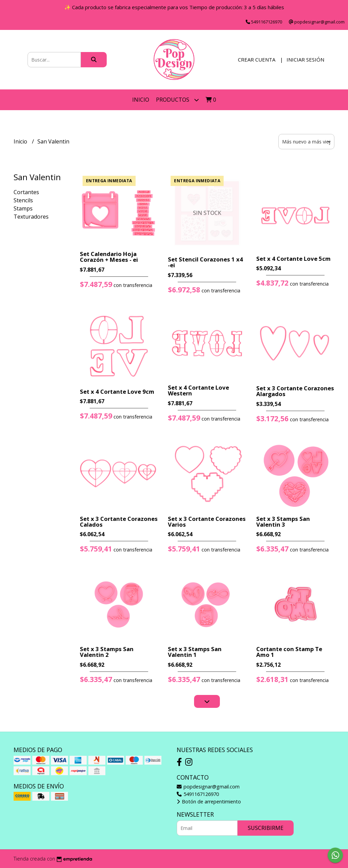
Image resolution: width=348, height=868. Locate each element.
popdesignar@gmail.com (208, 787)
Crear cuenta (257, 59)
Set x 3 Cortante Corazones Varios (207, 522)
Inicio (141, 100)
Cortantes (26, 192)
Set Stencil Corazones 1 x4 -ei (205, 262)
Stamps (23, 208)
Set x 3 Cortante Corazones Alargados (295, 391)
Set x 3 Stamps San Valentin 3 (283, 522)
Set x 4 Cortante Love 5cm (293, 259)
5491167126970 (198, 794)
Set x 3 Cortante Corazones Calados (119, 522)
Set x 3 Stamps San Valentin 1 (195, 652)
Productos (177, 100)
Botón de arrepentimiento (209, 802)
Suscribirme (266, 828)
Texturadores (31, 217)
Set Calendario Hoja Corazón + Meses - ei (109, 257)
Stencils (23, 200)
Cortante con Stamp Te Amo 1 (289, 652)
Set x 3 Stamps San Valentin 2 (107, 652)
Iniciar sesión (305, 59)
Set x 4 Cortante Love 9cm (117, 392)
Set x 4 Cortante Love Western (198, 390)
